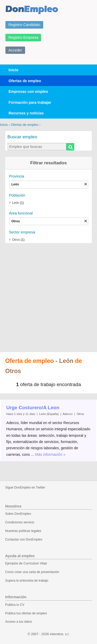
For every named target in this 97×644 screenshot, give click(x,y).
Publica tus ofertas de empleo (26, 613)
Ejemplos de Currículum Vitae (26, 563)
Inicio (13, 70)
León (16, 203)
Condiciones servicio (20, 522)
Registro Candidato (24, 25)
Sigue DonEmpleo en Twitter (25, 487)
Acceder (15, 50)
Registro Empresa (23, 37)
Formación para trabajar (30, 102)
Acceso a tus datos (18, 622)
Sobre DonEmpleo (18, 514)
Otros (16, 240)
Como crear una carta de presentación (32, 572)
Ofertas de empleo (25, 81)
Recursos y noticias (26, 113)
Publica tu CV (15, 605)
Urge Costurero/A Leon (33, 408)
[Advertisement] (48, 298)
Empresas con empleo (28, 92)
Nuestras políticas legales (23, 531)
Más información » (50, 454)
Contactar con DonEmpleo (24, 539)
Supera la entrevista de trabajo (27, 581)
